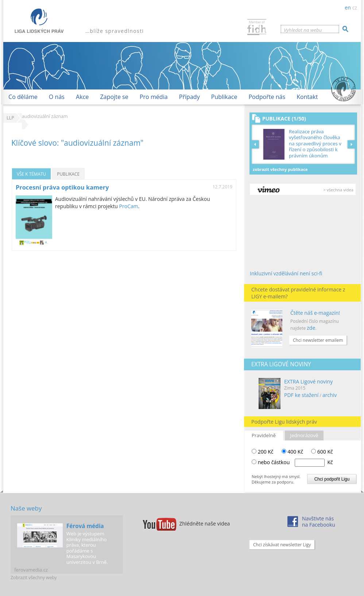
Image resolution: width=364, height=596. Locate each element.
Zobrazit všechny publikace (280, 169)
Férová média (85, 526)
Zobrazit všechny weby (34, 578)
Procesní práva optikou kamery (62, 187)
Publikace (224, 97)
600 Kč (322, 452)
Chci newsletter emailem (318, 340)
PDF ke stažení (301, 395)
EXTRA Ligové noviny (308, 381)
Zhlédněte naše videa (205, 524)
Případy (189, 97)
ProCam (129, 206)
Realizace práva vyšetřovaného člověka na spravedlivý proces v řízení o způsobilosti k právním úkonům (315, 144)
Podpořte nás (267, 97)
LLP (10, 118)
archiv (330, 395)
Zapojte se (114, 97)
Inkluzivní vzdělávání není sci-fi (286, 273)
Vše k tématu (31, 174)
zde (311, 328)
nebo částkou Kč (295, 462)
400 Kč (293, 452)
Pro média (154, 97)
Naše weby (26, 508)
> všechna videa (338, 190)
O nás (57, 97)
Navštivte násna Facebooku (319, 521)
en (348, 7)
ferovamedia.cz (31, 570)
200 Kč (263, 452)
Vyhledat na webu (303, 30)
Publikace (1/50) (284, 119)
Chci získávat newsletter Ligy (282, 545)
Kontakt (307, 97)
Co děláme (23, 97)
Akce (82, 97)
